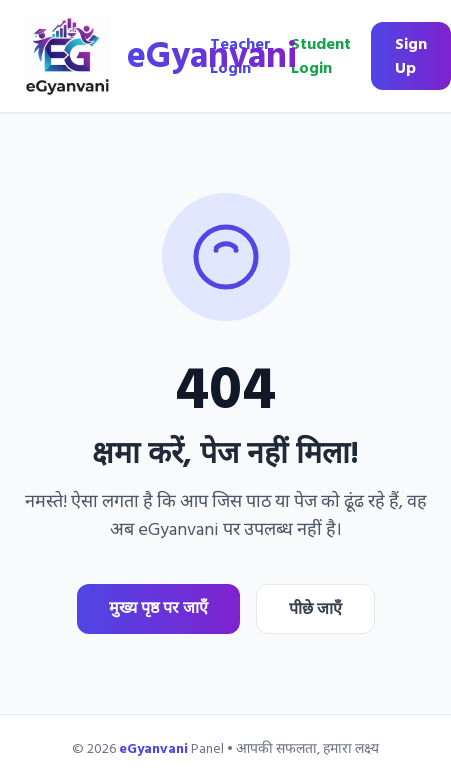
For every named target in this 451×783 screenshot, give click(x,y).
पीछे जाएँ (315, 609)
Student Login (321, 56)
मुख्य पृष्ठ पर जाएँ (158, 608)
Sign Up (411, 56)
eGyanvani (212, 56)
